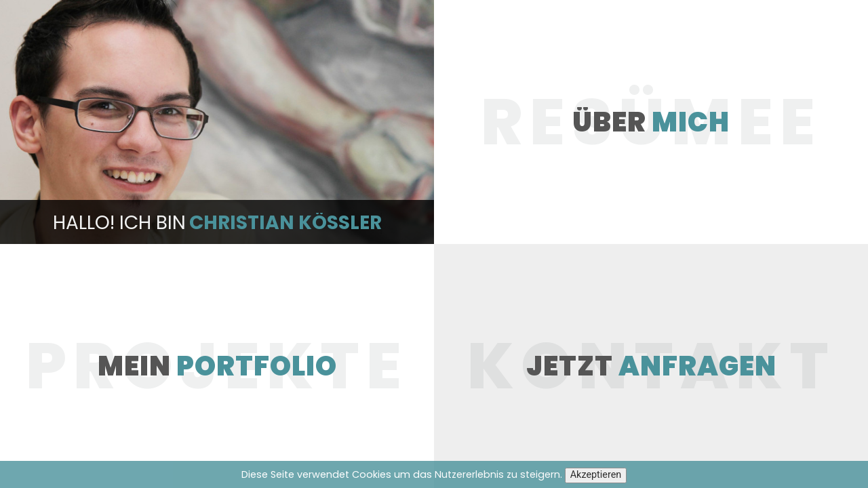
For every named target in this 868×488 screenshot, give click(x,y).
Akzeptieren (596, 475)
